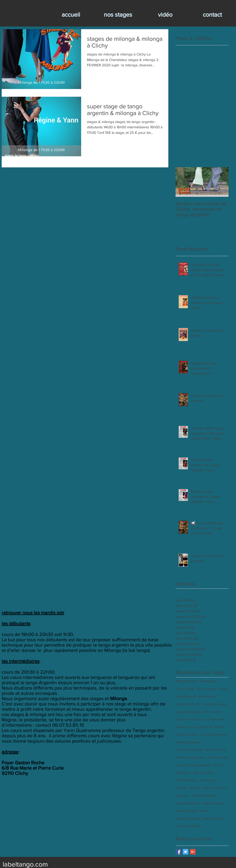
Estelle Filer (207, 696)
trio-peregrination (188, 826)
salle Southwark (187, 803)
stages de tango (188, 818)
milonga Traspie (215, 788)
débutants (183, 772)
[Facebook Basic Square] (178, 852)
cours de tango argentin (193, 765)
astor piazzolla (216, 750)
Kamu (216, 712)
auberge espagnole (190, 757)
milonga (194, 788)
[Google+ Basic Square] (193, 852)
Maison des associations (194, 727)
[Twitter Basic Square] (186, 852)
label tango (209, 780)
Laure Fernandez (188, 719)
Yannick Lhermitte (189, 750)
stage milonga (186, 811)
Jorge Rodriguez (215, 704)
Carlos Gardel (206, 689)
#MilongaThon (186, 681)
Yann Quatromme (214, 734)
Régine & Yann (187, 734)
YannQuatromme (188, 742)
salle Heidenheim (204, 795)
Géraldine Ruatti (187, 704)
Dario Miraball (186, 696)
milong (180, 788)
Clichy (224, 689)
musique (182, 795)
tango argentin (213, 818)
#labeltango (208, 681)
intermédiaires (204, 772)
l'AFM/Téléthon (187, 780)
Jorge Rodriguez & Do (192, 712)
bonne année (218, 757)
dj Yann (220, 765)
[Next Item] (221, 182)
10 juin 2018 (184, 689)
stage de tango (213, 803)
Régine (220, 727)
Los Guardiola (214, 719)
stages (204, 811)
